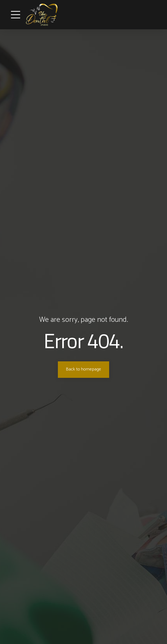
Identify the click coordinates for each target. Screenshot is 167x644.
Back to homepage (83, 369)
